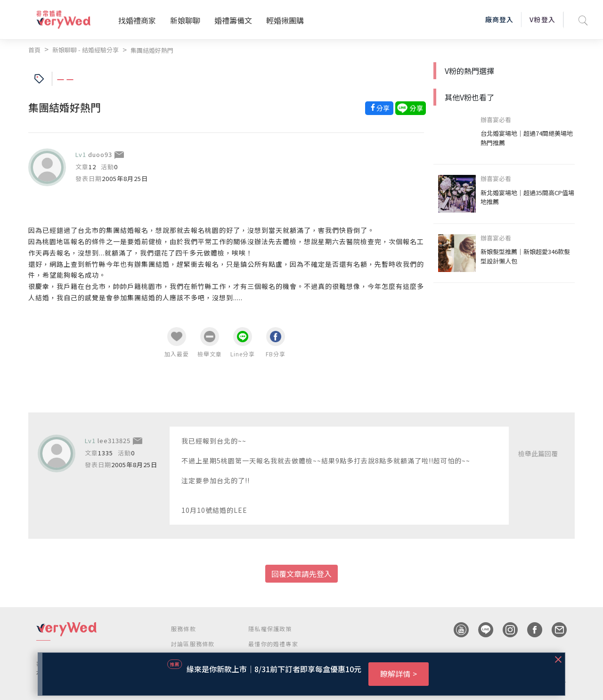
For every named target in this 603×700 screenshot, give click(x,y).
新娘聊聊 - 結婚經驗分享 (86, 50)
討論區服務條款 (193, 644)
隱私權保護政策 (270, 629)
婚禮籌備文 (233, 20)
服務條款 (183, 629)
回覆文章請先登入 (301, 574)
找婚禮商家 (137, 20)
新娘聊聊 (185, 20)
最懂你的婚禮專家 (273, 644)
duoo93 (100, 154)
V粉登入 (542, 19)
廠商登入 (499, 19)
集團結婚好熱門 (152, 50)
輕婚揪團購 (285, 20)
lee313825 (114, 441)
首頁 (34, 50)
